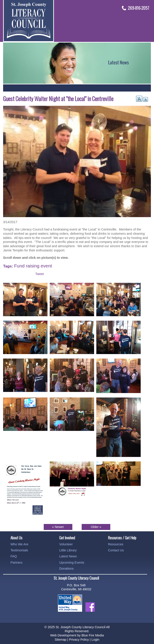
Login (95, 640)
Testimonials (19, 550)
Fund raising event (33, 266)
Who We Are (19, 544)
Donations (66, 569)
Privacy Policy (79, 640)
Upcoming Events (72, 562)
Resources (116, 544)
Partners (16, 562)
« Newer (58, 527)
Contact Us (116, 550)
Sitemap (60, 640)
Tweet (39, 274)
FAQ (14, 556)
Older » (96, 527)
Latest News (68, 556)
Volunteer (66, 544)
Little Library (68, 550)
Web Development (63, 635)
